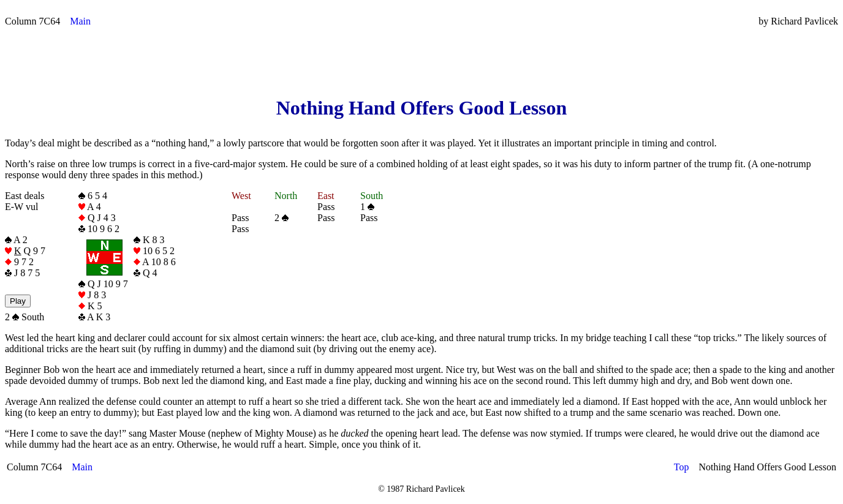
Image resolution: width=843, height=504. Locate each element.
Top (682, 467)
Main (80, 21)
